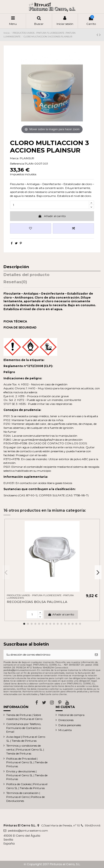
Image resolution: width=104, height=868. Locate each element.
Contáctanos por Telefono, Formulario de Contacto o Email (24, 728)
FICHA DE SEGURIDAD (20, 327)
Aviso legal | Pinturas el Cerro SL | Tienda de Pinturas (26, 739)
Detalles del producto (27, 275)
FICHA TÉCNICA (15, 321)
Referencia (17, 164)
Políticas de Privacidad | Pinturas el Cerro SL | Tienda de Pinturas (27, 762)
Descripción (16, 267)
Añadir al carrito (52, 216)
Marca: (15, 158)
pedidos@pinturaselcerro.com (28, 831)
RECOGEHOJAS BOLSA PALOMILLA (37, 602)
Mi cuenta (65, 730)
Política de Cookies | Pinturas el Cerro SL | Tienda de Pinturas (27, 786)
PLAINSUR (27, 158)
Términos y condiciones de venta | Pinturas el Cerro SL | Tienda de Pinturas (25, 749)
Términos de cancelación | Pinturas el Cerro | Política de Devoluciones (25, 797)
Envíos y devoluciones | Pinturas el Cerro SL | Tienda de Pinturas (27, 775)
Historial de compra (71, 715)
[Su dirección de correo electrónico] (48, 655)
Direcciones (66, 720)
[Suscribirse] (96, 655)
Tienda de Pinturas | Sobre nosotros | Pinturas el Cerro (24, 717)
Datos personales (70, 725)
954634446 (93, 825)
